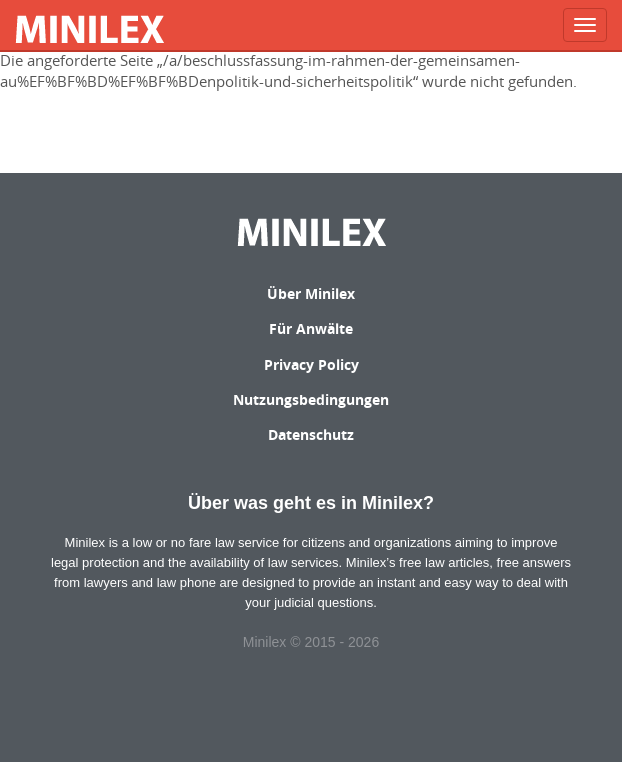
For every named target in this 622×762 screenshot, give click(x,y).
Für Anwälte (311, 328)
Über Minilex (311, 293)
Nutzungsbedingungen (311, 399)
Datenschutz (311, 434)
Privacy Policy (311, 364)
